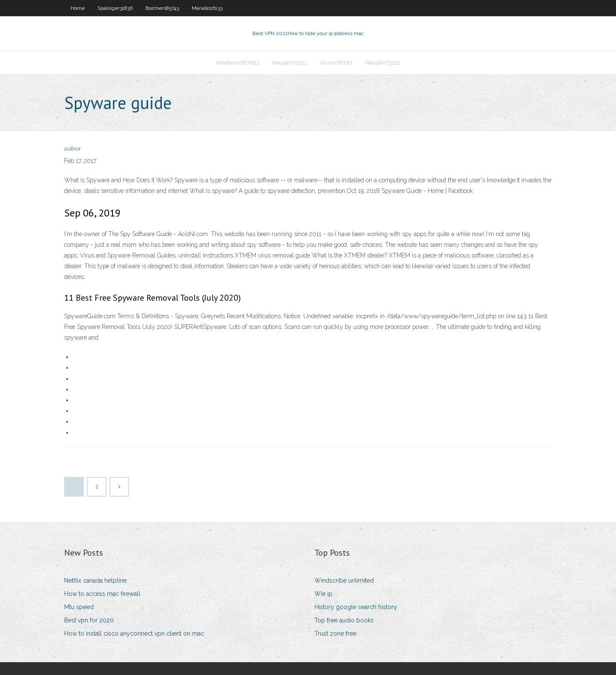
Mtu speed (79, 607)
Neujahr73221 (290, 63)
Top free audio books (344, 620)
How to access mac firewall (102, 594)
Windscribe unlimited (344, 580)
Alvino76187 (336, 63)
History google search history (356, 607)
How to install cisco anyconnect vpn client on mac (134, 634)
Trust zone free (335, 634)
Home (78, 8)
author (73, 149)
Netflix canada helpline (95, 580)
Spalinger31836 (115, 8)
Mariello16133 (207, 8)
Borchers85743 (162, 8)
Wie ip (323, 594)
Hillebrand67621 (238, 63)
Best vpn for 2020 (89, 620)
